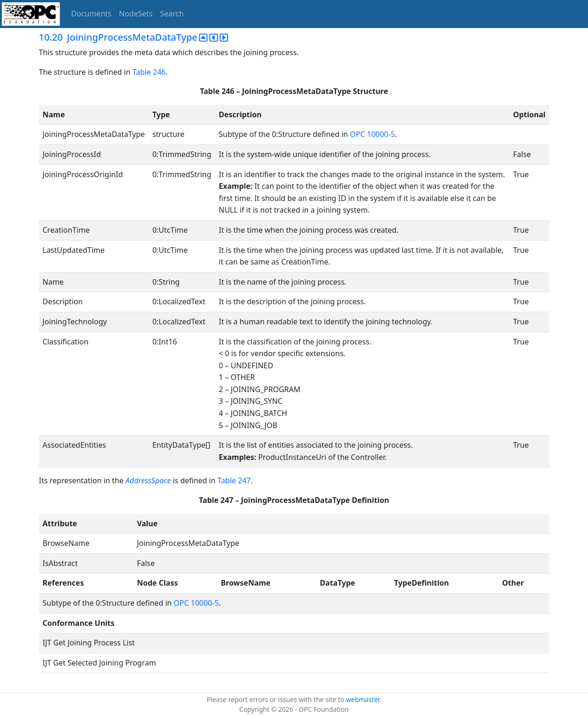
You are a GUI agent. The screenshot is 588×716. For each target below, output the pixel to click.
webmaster (363, 699)
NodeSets (136, 14)
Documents (91, 14)
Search (172, 14)
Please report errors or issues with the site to (276, 699)
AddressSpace (148, 480)
